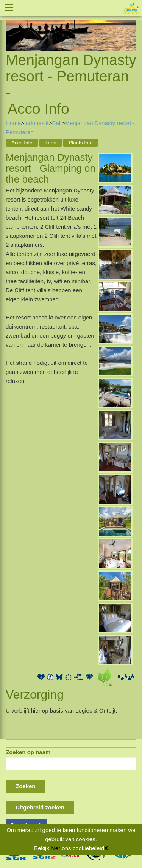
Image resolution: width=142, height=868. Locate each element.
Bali (57, 123)
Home (13, 123)
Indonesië (37, 123)
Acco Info (22, 143)
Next (131, 27)
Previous (11, 27)
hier (55, 848)
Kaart (51, 143)
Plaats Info (80, 143)
